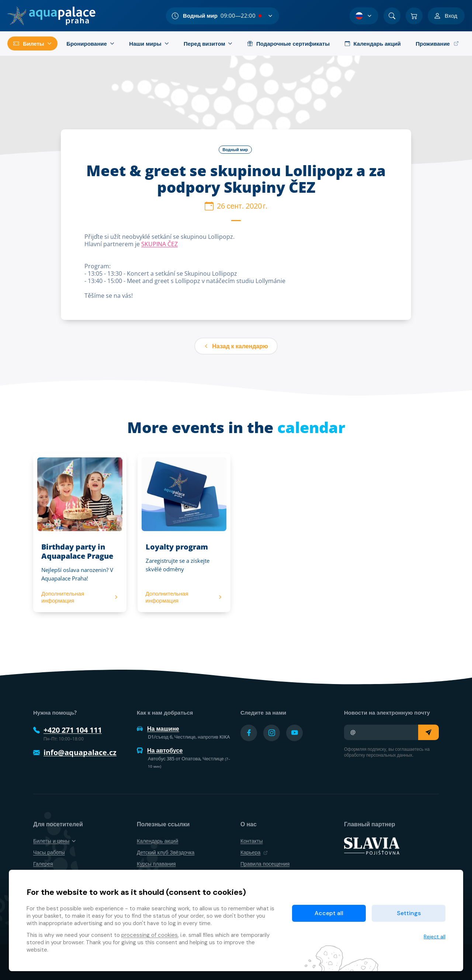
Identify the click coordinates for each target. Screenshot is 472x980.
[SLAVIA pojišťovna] (372, 845)
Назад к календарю (236, 346)
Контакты (251, 841)
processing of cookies (150, 935)
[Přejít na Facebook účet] (249, 733)
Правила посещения (265, 864)
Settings (409, 913)
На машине (158, 729)
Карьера (254, 852)
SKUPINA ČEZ (159, 244)
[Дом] (51, 16)
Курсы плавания (156, 864)
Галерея (43, 864)
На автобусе (160, 750)
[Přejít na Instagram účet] (272, 733)
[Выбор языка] (364, 16)
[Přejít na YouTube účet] (294, 733)
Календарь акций (157, 841)
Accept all (329, 913)
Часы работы (49, 852)
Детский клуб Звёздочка (166, 852)
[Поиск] (392, 16)
